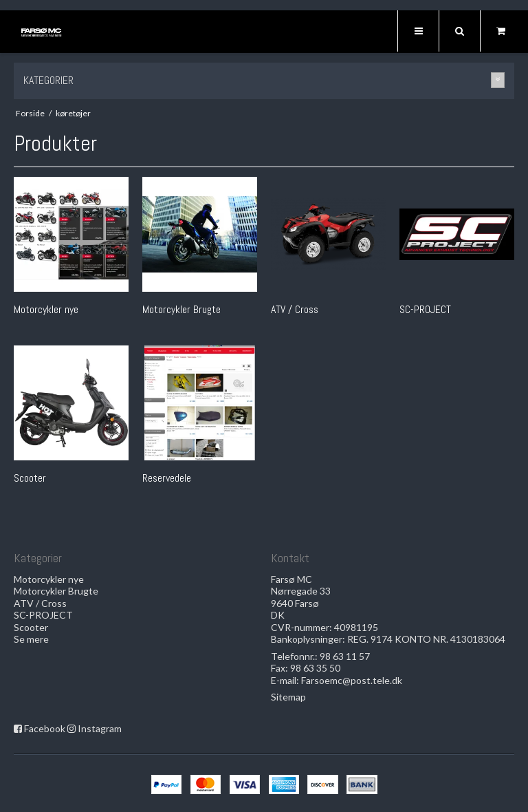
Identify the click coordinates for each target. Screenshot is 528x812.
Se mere (31, 639)
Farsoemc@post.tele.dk (352, 680)
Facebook (45, 728)
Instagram (100, 728)
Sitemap (288, 697)
